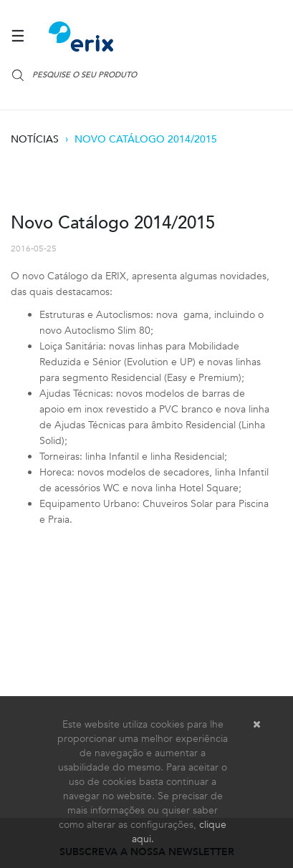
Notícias (35, 139)
